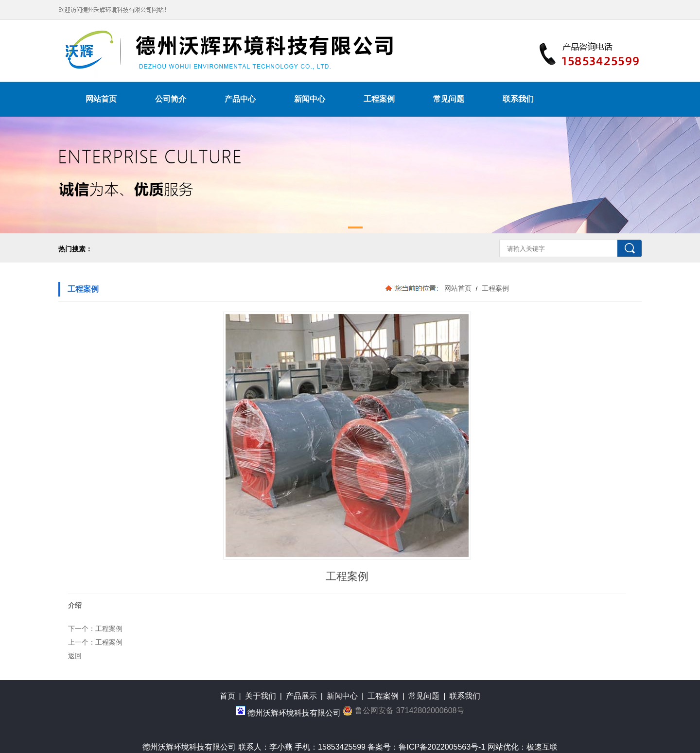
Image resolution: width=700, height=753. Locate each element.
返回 (75, 656)
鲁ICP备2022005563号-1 (442, 747)
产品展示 (301, 696)
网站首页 (101, 99)
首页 (227, 696)
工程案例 (379, 99)
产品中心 (240, 99)
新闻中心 (310, 99)
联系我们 (518, 99)
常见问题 (449, 99)
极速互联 (542, 747)
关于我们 (261, 696)
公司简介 (171, 99)
